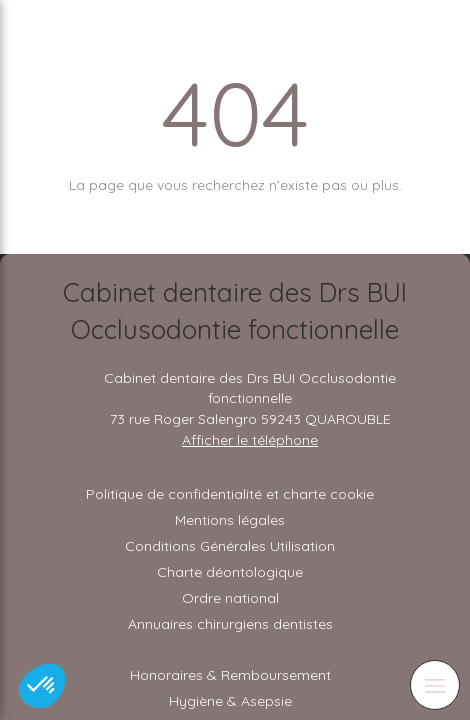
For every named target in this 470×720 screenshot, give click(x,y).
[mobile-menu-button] (435, 685)
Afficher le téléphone (250, 440)
